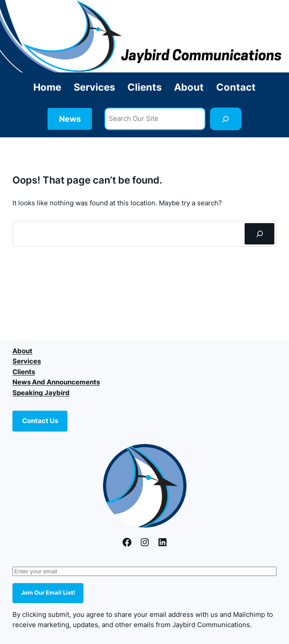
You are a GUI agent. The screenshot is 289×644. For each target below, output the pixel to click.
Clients (24, 372)
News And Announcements (56, 382)
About (22, 351)
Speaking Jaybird (41, 393)
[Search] (226, 119)
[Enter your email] (144, 571)
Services (27, 361)
